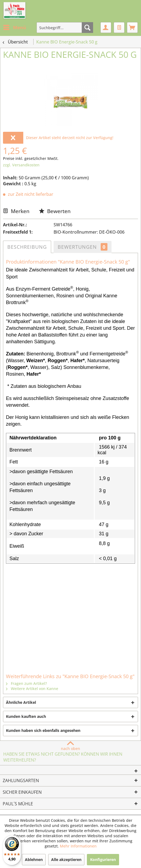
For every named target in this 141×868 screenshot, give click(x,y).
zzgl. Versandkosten (21, 165)
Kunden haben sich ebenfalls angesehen (43, 730)
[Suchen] (87, 28)
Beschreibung (27, 247)
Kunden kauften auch (26, 716)
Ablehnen (34, 859)
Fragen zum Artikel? (26, 683)
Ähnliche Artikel (21, 702)
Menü (15, 27)
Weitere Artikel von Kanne (32, 689)
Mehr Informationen (78, 846)
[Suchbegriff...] (65, 28)
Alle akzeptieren (66, 859)
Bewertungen (83, 247)
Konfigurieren (103, 859)
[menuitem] (14, 28)
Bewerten (55, 211)
